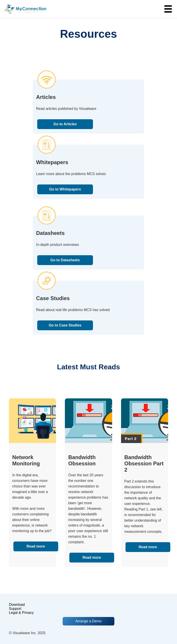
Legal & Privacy (21, 613)
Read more (36, 546)
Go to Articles (65, 124)
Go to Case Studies (65, 325)
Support (15, 609)
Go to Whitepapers (65, 189)
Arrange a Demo (88, 621)
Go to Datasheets (65, 260)
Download (17, 605)
